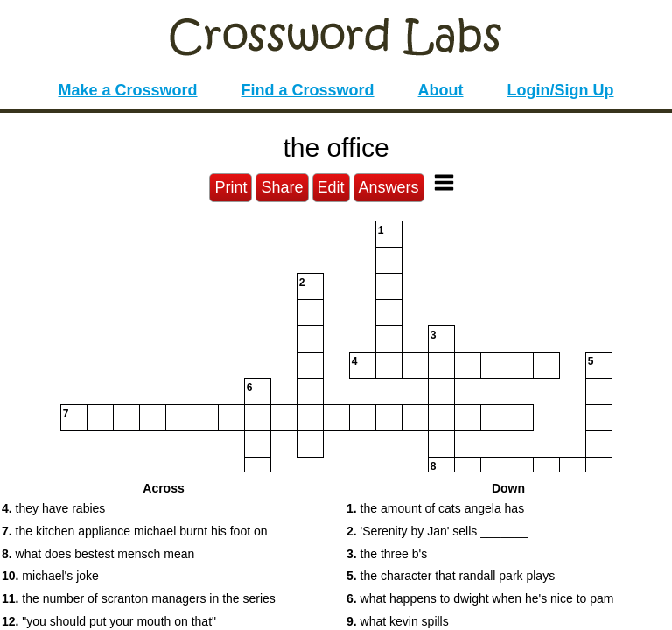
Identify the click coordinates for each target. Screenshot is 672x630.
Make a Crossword (127, 90)
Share (282, 187)
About (441, 90)
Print (231, 187)
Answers (389, 187)
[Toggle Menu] (444, 182)
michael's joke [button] (50, 576)
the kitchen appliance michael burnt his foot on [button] (135, 531)
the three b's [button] (387, 554)
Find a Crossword (308, 90)
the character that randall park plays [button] (451, 576)
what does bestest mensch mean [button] (98, 554)
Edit (331, 187)
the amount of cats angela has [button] (435, 508)
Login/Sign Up (561, 90)
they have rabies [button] (53, 508)
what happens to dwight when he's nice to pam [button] (480, 598)
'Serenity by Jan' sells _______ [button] (437, 531)
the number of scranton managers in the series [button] (139, 598)
